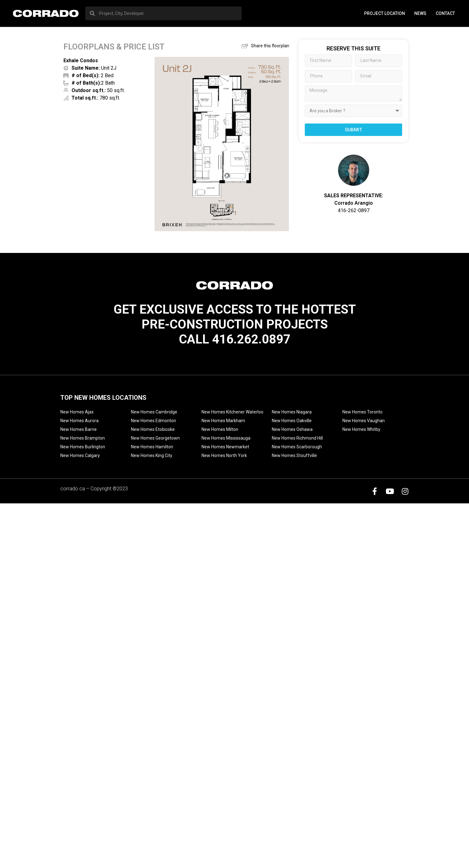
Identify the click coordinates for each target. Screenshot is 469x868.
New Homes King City (152, 455)
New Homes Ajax (77, 412)
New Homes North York (224, 455)
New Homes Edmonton (153, 421)
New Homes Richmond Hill (297, 438)
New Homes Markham (223, 421)
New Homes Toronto (362, 412)
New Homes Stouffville (294, 455)
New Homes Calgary (80, 455)
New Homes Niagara (292, 412)
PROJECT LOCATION (385, 13)
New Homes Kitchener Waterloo (232, 412)
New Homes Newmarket (225, 447)
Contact (445, 13)
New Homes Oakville (292, 421)
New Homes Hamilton (152, 447)
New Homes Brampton (83, 438)
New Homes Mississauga (226, 438)
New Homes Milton (220, 429)
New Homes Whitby (361, 429)
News (420, 13)
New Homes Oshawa (292, 429)
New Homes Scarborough (297, 447)
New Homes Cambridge (154, 412)
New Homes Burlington (83, 447)
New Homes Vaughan (364, 421)
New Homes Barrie (79, 429)
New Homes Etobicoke (153, 429)
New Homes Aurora (79, 421)
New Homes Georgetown (155, 438)
